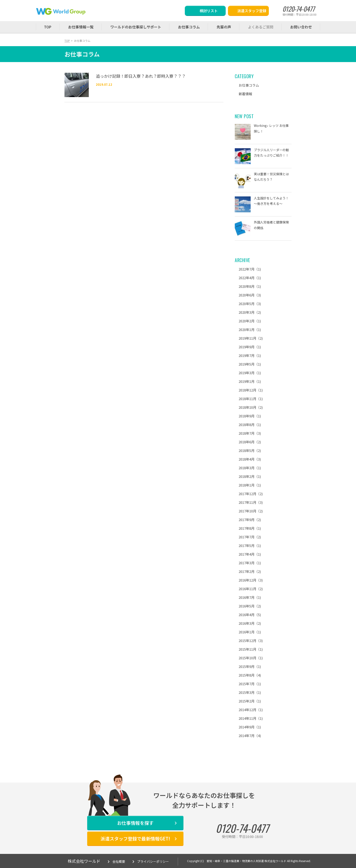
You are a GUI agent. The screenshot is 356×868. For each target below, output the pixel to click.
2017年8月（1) (250, 528)
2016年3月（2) (250, 623)
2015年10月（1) (251, 658)
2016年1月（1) (250, 632)
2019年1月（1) (250, 381)
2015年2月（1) (250, 701)
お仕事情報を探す (135, 823)
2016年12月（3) (251, 580)
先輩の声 (224, 27)
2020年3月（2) (250, 312)
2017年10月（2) (251, 511)
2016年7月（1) (250, 597)
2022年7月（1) (250, 269)
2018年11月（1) (251, 399)
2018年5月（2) (250, 450)
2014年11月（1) (251, 718)
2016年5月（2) (250, 606)
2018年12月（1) (251, 390)
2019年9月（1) (250, 347)
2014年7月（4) (250, 736)
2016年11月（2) (251, 589)
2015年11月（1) (251, 649)
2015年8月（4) (250, 675)
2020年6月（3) (250, 295)
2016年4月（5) (250, 615)
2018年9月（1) (250, 416)
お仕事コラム (189, 27)
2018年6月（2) (250, 442)
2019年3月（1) (250, 373)
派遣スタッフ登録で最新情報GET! (135, 839)
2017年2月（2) (250, 571)
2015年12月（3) (251, 641)
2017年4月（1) (250, 554)
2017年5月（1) (250, 546)
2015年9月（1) (250, 666)
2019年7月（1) (250, 355)
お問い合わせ (301, 27)
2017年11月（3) (251, 502)
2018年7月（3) (250, 433)
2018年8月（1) (250, 425)
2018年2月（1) (250, 476)
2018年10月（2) (251, 407)
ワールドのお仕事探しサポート (136, 27)
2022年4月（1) (250, 278)
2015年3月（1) (250, 692)
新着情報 (245, 94)
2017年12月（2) (251, 494)
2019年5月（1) (250, 364)
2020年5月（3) (250, 304)
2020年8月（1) (250, 286)
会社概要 (119, 861)
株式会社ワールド (84, 861)
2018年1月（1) (250, 485)
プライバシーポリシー (153, 861)
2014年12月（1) (251, 710)
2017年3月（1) (250, 563)
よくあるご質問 (261, 27)
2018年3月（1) (250, 468)
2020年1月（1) (250, 330)
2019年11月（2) (251, 338)
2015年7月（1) (250, 684)
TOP (48, 27)
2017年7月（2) (250, 537)
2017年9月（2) (250, 520)
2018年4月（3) (250, 459)
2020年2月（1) (250, 321)
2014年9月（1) (250, 727)
